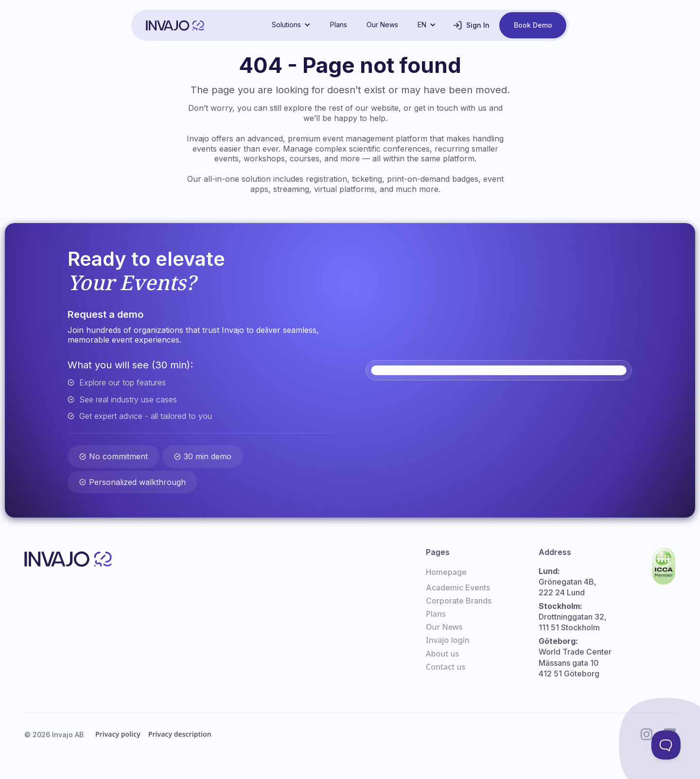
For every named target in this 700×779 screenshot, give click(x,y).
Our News (382, 25)
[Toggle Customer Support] (666, 745)
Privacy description (180, 734)
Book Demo (533, 25)
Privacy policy (118, 734)
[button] (291, 25)
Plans (339, 25)
